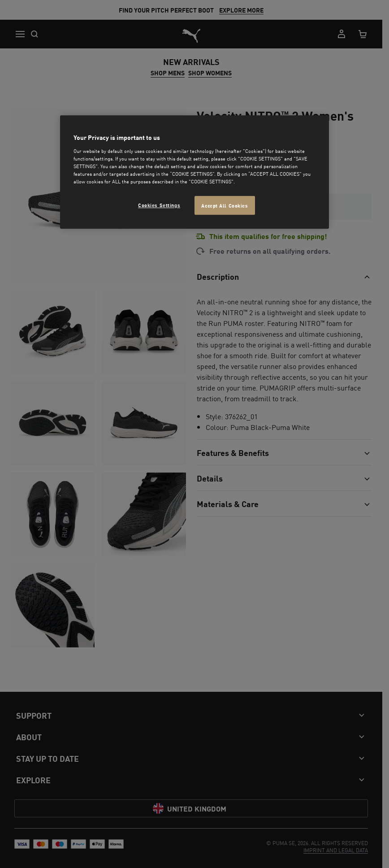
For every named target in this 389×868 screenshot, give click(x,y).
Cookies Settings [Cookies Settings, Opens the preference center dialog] (159, 205)
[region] (194, 172)
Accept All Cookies (225, 205)
